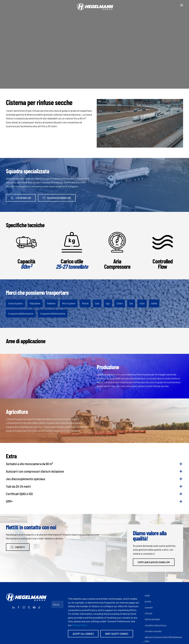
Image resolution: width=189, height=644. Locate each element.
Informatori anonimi (152, 631)
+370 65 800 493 (21, 198)
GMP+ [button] (9, 501)
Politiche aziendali (151, 619)
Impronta (147, 601)
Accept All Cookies (83, 634)
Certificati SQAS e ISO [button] (19, 494)
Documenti (147, 607)
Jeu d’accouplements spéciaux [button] (26, 479)
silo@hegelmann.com (57, 198)
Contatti (18, 547)
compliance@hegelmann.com (154, 562)
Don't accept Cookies (117, 634)
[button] (182, 5)
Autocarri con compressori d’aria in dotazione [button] (35, 471)
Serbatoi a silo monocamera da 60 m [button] (29, 464)
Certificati (147, 613)
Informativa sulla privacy (154, 625)
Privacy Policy (79, 625)
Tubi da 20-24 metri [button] (18, 486)
